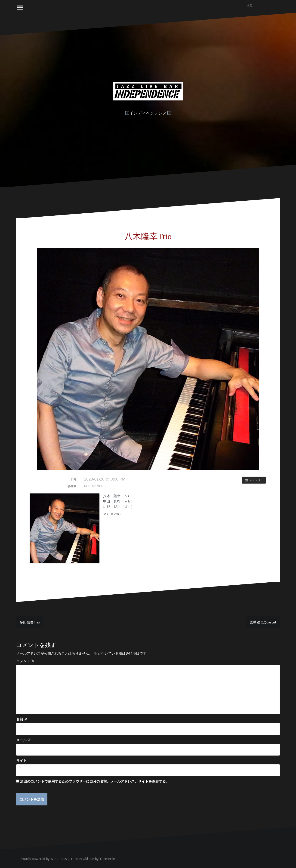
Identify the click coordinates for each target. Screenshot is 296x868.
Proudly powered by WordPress (43, 859)
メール (24, 740)
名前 (22, 719)
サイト (21, 760)
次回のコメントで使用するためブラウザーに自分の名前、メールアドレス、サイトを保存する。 (95, 781)
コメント (25, 661)
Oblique (88, 859)
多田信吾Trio (30, 622)
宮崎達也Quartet (263, 622)
